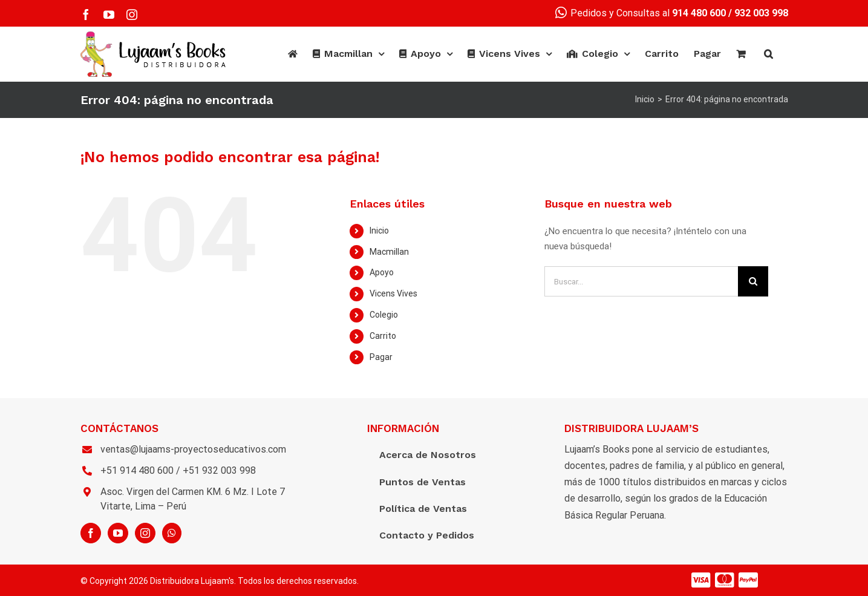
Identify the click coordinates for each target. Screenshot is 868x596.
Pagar (381, 357)
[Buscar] (768, 54)
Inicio (379, 231)
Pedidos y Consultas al (641, 13)
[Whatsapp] (172, 533)
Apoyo (382, 272)
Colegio (384, 315)
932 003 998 (761, 13)
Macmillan (389, 252)
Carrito (383, 336)
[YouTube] (118, 533)
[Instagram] (145, 533)
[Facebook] (91, 533)
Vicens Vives (393, 293)
